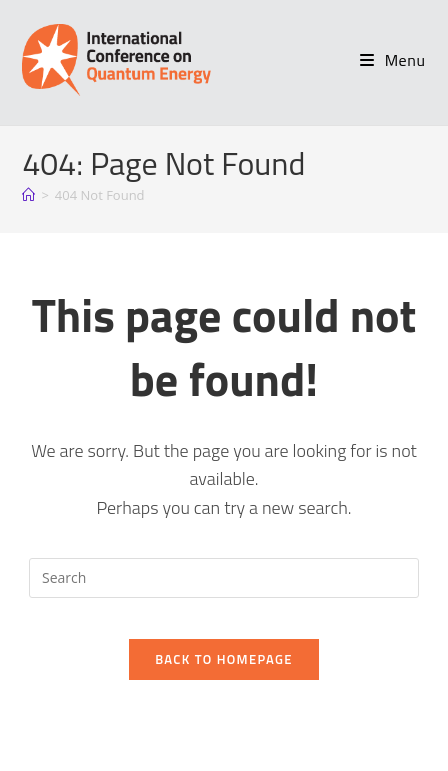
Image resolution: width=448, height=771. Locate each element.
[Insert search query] (224, 578)
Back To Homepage (224, 659)
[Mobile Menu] (393, 60)
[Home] (28, 195)
